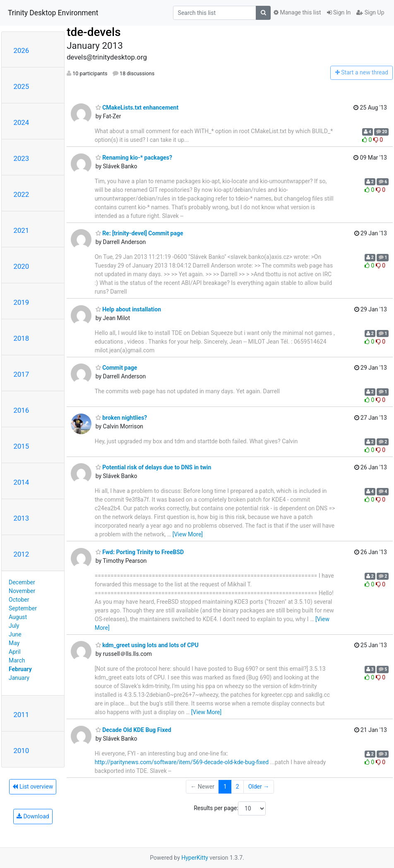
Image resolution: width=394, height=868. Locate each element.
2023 (22, 158)
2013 (22, 518)
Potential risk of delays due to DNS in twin (154, 467)
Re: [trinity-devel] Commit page (139, 233)
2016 (22, 410)
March (17, 660)
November (22, 591)
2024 (22, 122)
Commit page (117, 368)
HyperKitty (195, 858)
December (22, 582)
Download (33, 816)
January (19, 678)
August (18, 617)
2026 (22, 50)
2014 (22, 482)
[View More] (188, 534)
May (14, 643)
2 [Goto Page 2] (238, 787)
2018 (22, 338)
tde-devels (94, 32)
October (19, 600)
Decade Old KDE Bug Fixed (133, 730)
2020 (22, 266)
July (14, 626)
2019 (22, 302)
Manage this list (297, 12)
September (23, 608)
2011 (22, 715)
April (15, 652)
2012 (22, 554)
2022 (22, 194)
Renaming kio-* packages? (134, 158)
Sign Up (370, 12)
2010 (22, 751)
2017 (22, 374)
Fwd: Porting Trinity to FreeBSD (140, 552)
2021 (22, 230)
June (15, 634)
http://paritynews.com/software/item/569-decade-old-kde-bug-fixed (182, 762)
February (20, 669)
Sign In (339, 12)
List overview (33, 787)
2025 (22, 86)
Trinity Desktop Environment (53, 13)
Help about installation (128, 309)
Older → (259, 787)
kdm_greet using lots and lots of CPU (147, 645)
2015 (22, 446)
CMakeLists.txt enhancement (137, 108)
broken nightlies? (121, 418)
